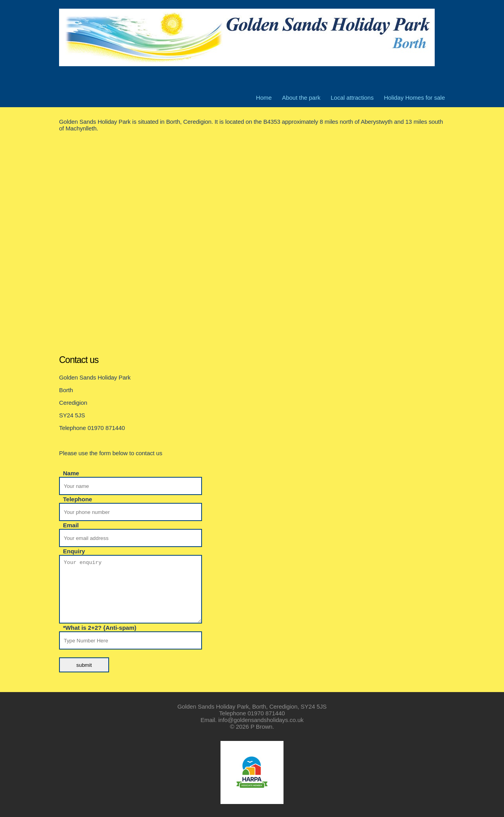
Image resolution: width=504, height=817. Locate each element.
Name (71, 473)
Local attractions (352, 98)
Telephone (78, 499)
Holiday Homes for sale (414, 98)
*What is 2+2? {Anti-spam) (100, 628)
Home (264, 98)
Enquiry (74, 551)
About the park (301, 98)
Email (71, 525)
